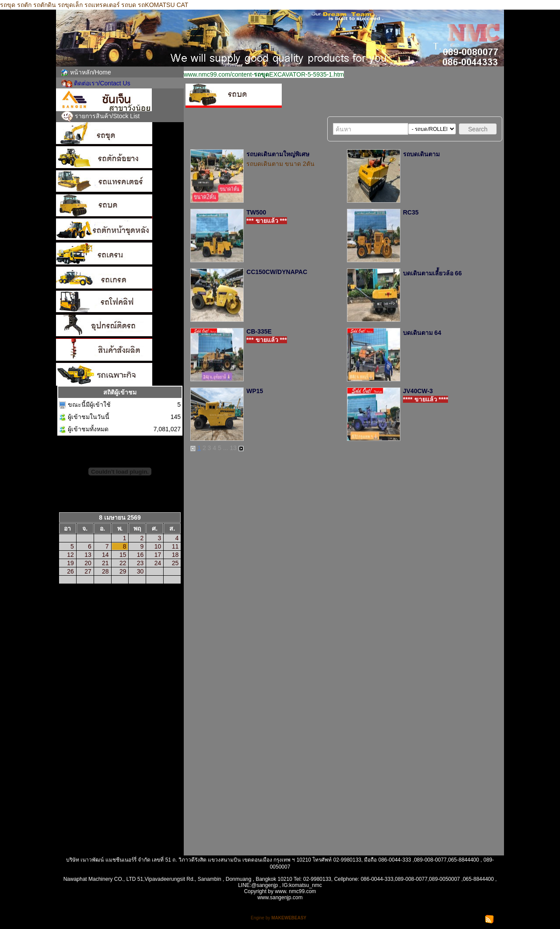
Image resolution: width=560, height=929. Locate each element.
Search (478, 129)
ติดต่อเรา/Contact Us (102, 83)
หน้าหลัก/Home (91, 72)
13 (233, 448)
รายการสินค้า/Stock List (107, 116)
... (226, 448)
